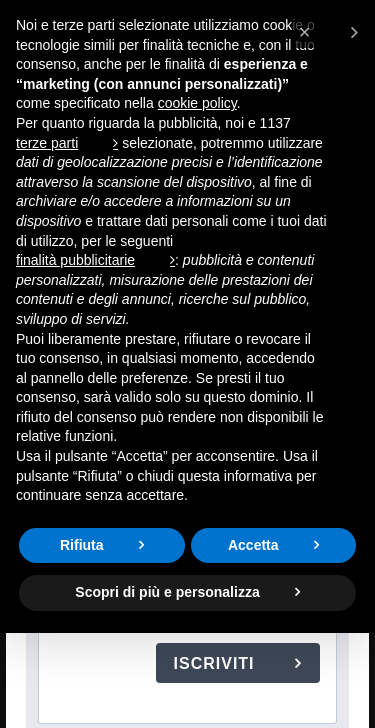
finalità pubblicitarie (75, 260)
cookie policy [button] (197, 103)
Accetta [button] (253, 545)
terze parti (47, 143)
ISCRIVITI (217, 663)
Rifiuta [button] (82, 545)
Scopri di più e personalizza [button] (167, 592)
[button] (328, 32)
